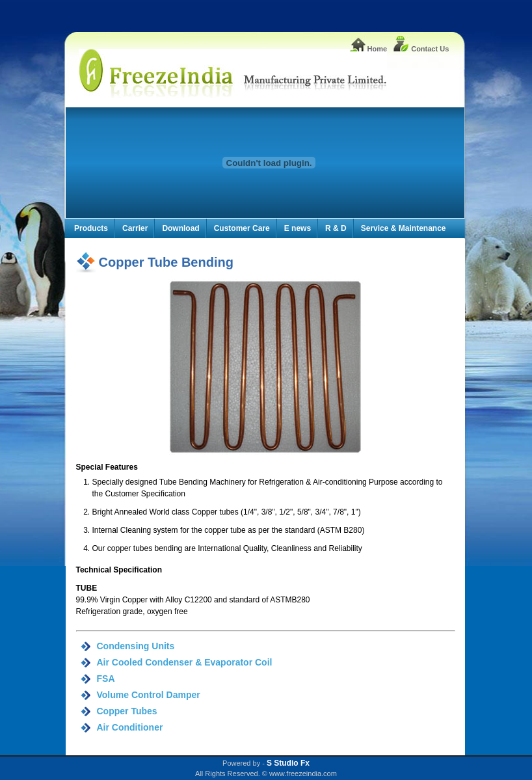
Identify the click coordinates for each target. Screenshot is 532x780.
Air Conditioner (130, 727)
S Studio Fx (288, 763)
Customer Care (242, 228)
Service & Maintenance (404, 228)
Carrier (135, 228)
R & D (336, 228)
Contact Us (421, 49)
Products (91, 228)
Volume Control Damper (149, 695)
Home (369, 49)
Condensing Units (136, 646)
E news (298, 228)
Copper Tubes (127, 711)
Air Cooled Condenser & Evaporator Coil (185, 662)
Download (180, 228)
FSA (106, 679)
